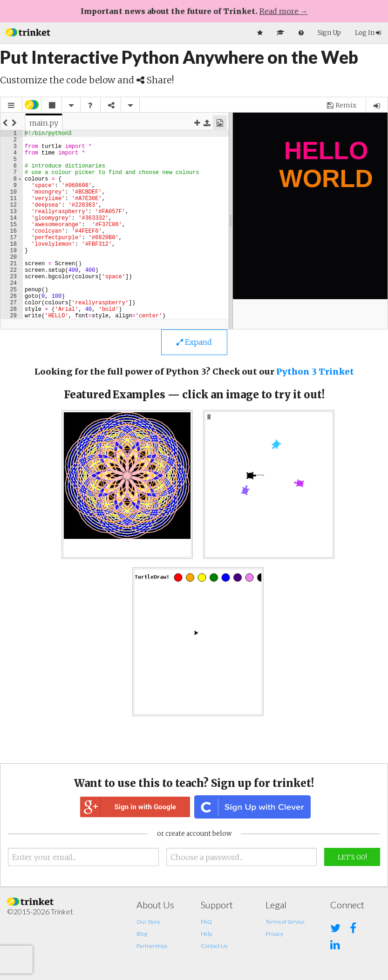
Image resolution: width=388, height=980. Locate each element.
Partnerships (152, 946)
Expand (194, 342)
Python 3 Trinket (315, 372)
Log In (368, 33)
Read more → (284, 11)
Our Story (148, 922)
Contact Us (214, 946)
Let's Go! (352, 857)
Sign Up (329, 33)
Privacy (274, 934)
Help (206, 934)
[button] (28, 31)
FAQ (206, 922)
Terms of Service (285, 922)
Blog (142, 934)
